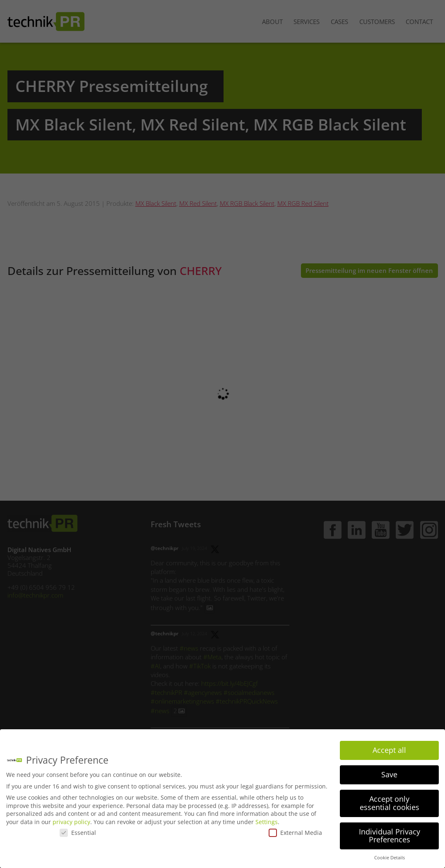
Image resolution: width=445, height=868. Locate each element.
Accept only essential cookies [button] (390, 803)
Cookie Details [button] (390, 858)
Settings (267, 822)
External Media (295, 833)
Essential (78, 833)
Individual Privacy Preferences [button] (390, 836)
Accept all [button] (389, 750)
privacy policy (71, 822)
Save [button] (389, 774)
